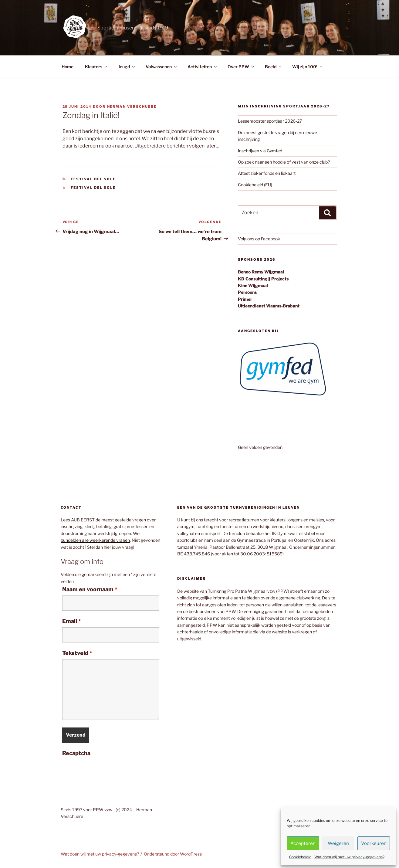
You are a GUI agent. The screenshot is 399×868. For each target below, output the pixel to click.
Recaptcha (76, 753)
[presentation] (108, 771)
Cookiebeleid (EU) (255, 185)
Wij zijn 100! (308, 67)
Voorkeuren (374, 843)
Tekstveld (77, 653)
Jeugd (127, 67)
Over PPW (241, 67)
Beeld (274, 67)
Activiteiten (203, 67)
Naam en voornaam (90, 589)
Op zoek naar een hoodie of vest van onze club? (284, 162)
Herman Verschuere (132, 107)
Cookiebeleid (300, 857)
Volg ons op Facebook (259, 239)
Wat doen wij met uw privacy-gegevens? (349, 857)
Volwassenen (162, 67)
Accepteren (303, 843)
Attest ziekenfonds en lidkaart (267, 173)
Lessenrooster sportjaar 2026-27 (270, 121)
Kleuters (96, 67)
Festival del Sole (93, 179)
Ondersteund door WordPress (173, 854)
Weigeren (338, 843)
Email (72, 621)
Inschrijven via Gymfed (260, 151)
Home (68, 67)
